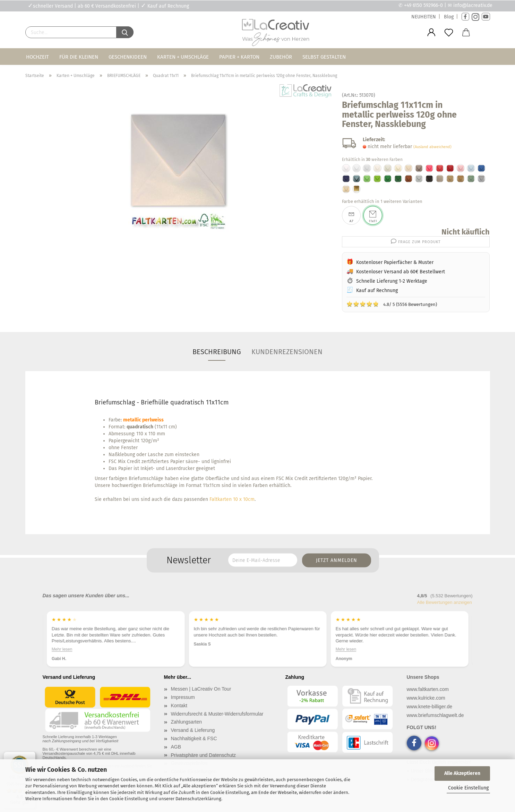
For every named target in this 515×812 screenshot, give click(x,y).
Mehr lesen (62, 649)
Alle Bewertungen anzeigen (445, 602)
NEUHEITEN (424, 17)
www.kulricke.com (426, 698)
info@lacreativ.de (473, 5)
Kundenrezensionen (287, 352)
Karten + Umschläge (183, 57)
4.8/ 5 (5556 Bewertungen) (392, 304)
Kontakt (179, 706)
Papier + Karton (239, 57)
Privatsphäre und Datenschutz (204, 755)
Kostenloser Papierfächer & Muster (395, 262)
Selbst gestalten (324, 57)
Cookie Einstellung (468, 788)
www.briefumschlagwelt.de (435, 715)
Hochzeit (37, 57)
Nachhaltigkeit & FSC (194, 738)
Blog (449, 17)
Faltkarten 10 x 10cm (232, 499)
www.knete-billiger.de (430, 707)
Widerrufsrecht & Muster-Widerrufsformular (217, 714)
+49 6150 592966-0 (423, 5)
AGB (176, 747)
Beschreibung (217, 352)
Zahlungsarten (187, 722)
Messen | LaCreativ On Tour (201, 689)
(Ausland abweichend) (432, 147)
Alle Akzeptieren (462, 773)
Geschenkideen (128, 57)
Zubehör (281, 57)
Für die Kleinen (79, 57)
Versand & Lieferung (193, 730)
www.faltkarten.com (428, 689)
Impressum (183, 697)
